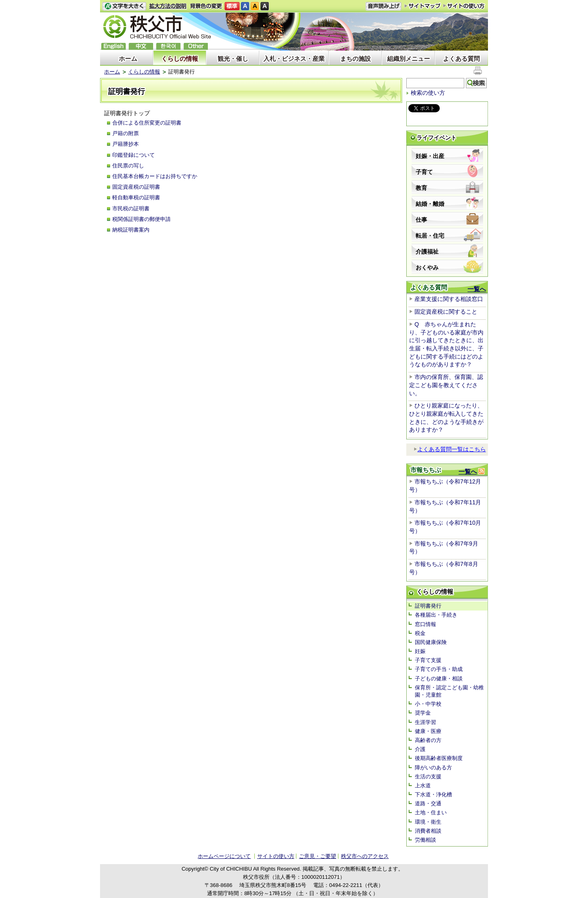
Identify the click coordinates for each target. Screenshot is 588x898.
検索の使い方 (428, 93)
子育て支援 (428, 660)
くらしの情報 (180, 59)
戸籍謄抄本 (126, 144)
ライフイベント (437, 138)
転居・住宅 (430, 236)
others (196, 46)
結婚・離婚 (430, 204)
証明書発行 (428, 606)
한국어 (168, 46)
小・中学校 (428, 704)
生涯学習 (425, 722)
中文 (141, 46)
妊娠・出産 (430, 156)
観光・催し (233, 59)
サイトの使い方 (464, 6)
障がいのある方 (433, 768)
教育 (421, 188)
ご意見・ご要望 (317, 856)
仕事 (421, 220)
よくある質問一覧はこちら (450, 449)
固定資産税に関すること (446, 312)
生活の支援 (428, 777)
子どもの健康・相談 (439, 679)
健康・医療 (428, 731)
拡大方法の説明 (168, 6)
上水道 (423, 785)
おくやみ (427, 267)
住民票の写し (128, 166)
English (114, 46)
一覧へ (477, 289)
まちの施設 (355, 59)
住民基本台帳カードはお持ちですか (155, 176)
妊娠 (420, 651)
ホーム (128, 59)
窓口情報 (425, 624)
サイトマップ (423, 6)
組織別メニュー (409, 59)
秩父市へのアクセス (365, 856)
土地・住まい (431, 812)
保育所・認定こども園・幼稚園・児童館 (449, 691)
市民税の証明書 (131, 208)
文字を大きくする (124, 6)
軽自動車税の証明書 (136, 197)
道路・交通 (428, 803)
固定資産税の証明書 (136, 187)
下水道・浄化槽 (433, 794)
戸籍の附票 (126, 133)
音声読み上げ (383, 6)
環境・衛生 (428, 822)
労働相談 (425, 840)
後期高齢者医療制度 (439, 758)
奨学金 (423, 713)
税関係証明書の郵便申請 (141, 219)
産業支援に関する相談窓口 (449, 299)
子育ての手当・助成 (439, 669)
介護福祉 (427, 252)
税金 (420, 633)
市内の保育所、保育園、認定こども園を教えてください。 (446, 385)
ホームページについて (224, 856)
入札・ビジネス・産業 (294, 59)
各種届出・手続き (436, 615)
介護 (420, 749)
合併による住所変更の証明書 (147, 123)
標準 (232, 6)
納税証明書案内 (131, 230)
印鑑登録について (134, 155)
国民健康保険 (431, 642)
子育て (424, 172)
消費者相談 (428, 831)
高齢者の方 (428, 740)
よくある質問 (461, 59)
